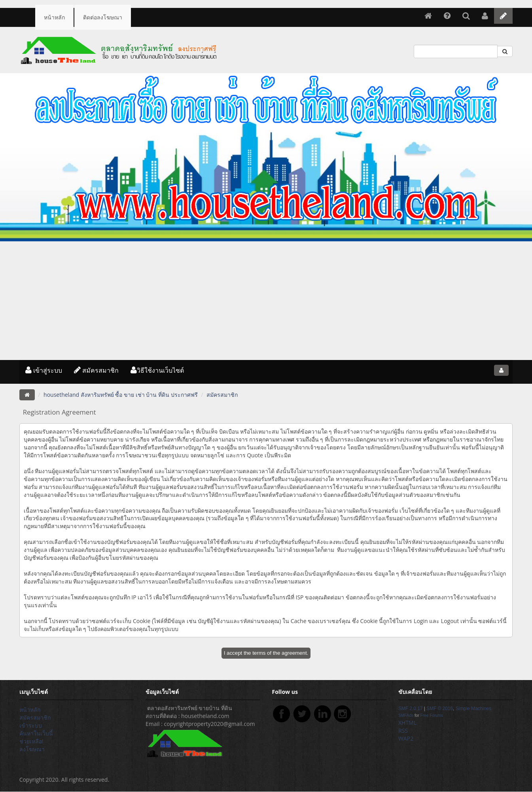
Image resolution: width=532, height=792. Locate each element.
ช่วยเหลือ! (31, 741)
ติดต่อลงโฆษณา (103, 17)
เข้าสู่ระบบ (44, 370)
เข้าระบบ (31, 725)
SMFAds (406, 715)
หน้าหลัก (54, 17)
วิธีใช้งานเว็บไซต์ (157, 370)
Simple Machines (474, 709)
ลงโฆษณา (32, 749)
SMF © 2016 (440, 709)
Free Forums (432, 715)
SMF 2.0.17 (410, 709)
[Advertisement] (266, 301)
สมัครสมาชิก (96, 370)
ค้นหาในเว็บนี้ (36, 733)
